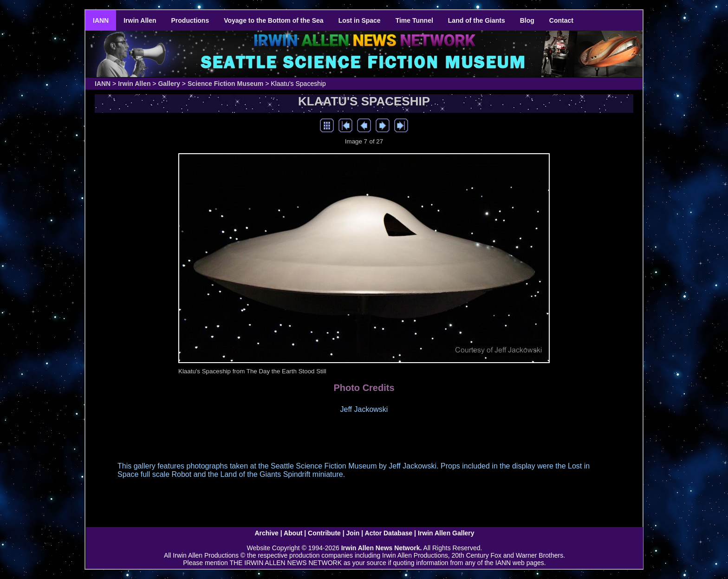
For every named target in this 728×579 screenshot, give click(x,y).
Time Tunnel (414, 20)
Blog (527, 20)
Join (353, 533)
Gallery (169, 84)
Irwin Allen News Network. (382, 548)
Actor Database (389, 533)
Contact (561, 20)
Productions (190, 20)
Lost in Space (360, 20)
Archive (266, 533)
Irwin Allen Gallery (446, 533)
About (293, 533)
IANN (101, 20)
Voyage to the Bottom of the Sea (273, 20)
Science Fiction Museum (225, 84)
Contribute (324, 533)
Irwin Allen (140, 20)
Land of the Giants (477, 20)
